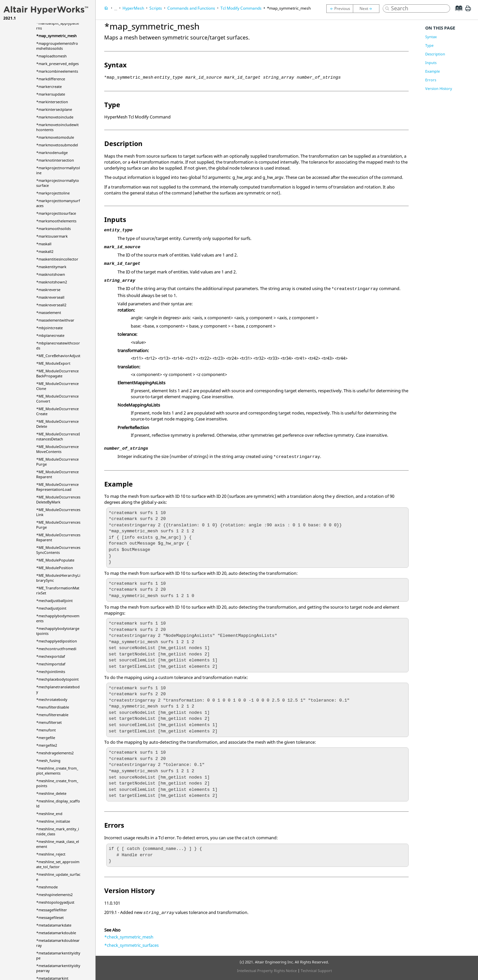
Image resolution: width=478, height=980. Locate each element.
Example (433, 71)
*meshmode (47, 887)
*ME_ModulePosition (55, 568)
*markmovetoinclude (55, 117)
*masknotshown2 (52, 282)
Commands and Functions (191, 8)
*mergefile (46, 738)
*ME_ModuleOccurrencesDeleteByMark (58, 499)
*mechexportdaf (51, 656)
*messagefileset (50, 917)
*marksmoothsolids (53, 228)
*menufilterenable (52, 715)
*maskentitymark (51, 267)
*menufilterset (49, 722)
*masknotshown (51, 274)
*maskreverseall (50, 297)
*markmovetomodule (55, 137)
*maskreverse (48, 290)
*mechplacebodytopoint (57, 679)
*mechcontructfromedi (56, 649)
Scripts (156, 8)
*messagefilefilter (52, 910)
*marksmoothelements (56, 221)
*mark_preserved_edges (57, 64)
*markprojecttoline (53, 193)
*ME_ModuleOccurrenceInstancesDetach (58, 436)
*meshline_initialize (53, 821)
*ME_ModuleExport (53, 363)
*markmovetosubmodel (57, 145)
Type (429, 45)
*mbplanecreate (50, 335)
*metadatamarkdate (54, 925)
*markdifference (51, 79)
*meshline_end (49, 814)
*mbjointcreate (49, 328)
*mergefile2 (47, 745)
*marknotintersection (55, 160)
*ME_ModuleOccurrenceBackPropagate (57, 373)
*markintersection (52, 102)
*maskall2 (45, 251)
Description (435, 54)
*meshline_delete (51, 793)
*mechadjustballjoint (54, 601)
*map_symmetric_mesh (56, 36)
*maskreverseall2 (51, 305)
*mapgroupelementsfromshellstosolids (57, 46)
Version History (439, 88)
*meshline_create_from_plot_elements (57, 771)
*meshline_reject (51, 854)
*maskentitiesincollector (57, 259)
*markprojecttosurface (56, 213)
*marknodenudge (52, 152)
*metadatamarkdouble (56, 933)
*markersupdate (51, 94)
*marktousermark (52, 236)
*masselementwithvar (55, 320)
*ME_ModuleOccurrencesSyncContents (58, 550)
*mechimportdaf (51, 664)
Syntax (431, 37)
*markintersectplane (54, 109)
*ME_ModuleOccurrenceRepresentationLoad (57, 487)
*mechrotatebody (52, 699)
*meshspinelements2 (54, 895)
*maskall (44, 244)
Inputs (431, 63)
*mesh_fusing (48, 760)
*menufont (46, 730)
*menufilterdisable (53, 707)
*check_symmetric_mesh (129, 937)
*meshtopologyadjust (55, 902)
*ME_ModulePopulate (55, 560)
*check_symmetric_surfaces (131, 945)
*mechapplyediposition (57, 641)
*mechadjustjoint (51, 608)
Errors (431, 80)
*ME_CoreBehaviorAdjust (58, 356)
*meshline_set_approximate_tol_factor (58, 864)
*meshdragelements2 (55, 753)
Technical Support (316, 971)
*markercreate (49, 86)
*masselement (49, 312)
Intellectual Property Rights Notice (267, 971)
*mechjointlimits (51, 672)
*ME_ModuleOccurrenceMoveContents (57, 449)
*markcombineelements (57, 71)
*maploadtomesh (51, 56)
